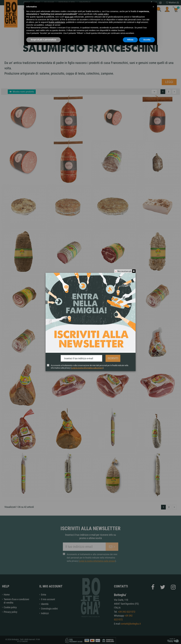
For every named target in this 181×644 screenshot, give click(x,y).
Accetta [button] (147, 40)
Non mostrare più (124, 272)
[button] (153, 7)
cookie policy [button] (103, 14)
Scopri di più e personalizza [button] (43, 40)
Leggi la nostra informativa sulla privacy (87, 367)
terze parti (69, 17)
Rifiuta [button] (130, 40)
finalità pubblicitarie (57, 22)
